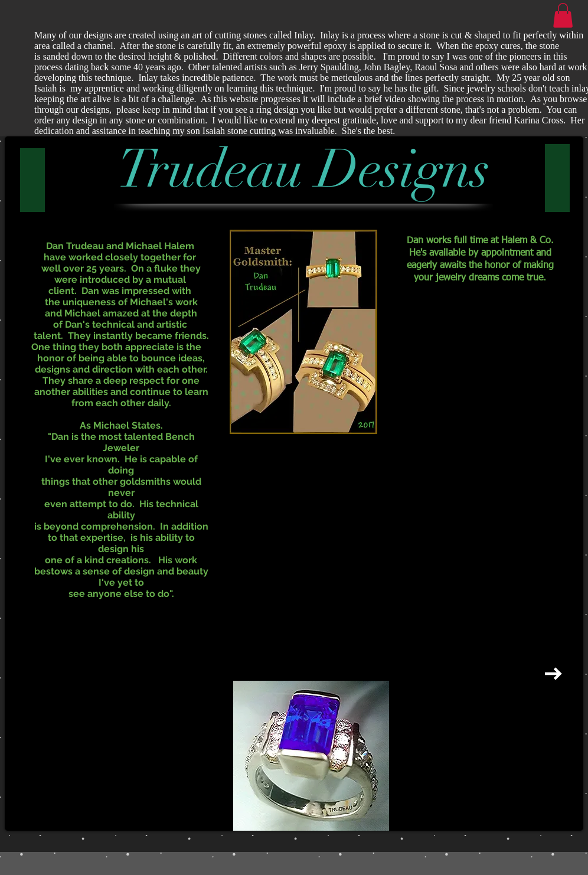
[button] (563, 15)
